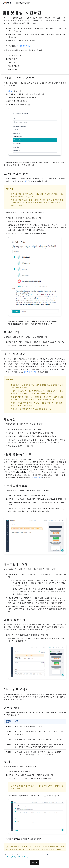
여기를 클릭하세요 (24, 46)
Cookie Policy (23, 857)
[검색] (58, 3)
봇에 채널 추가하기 (30, 372)
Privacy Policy (12, 857)
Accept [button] (35, 863)
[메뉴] (65, 3)
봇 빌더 (11, 91)
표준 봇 (26, 181)
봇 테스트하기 (37, 477)
